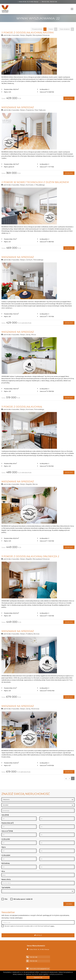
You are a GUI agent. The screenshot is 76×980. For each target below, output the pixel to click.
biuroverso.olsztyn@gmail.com (40, 969)
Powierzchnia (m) (8, 823)
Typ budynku (6, 888)
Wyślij (38, 935)
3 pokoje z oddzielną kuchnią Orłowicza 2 (30, 556)
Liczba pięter (6, 855)
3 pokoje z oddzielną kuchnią (22, 407)
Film (6, 899)
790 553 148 (45, 2)
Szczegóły (69, 98)
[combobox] (38, 811)
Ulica (3, 871)
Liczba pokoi (6, 839)
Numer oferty (6, 880)
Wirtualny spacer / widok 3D (23, 899)
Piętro (4, 847)
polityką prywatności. (56, 974)
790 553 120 (53, 2)
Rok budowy (6, 863)
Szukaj (69, 904)
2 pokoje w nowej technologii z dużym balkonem (35, 182)
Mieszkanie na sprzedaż (18, 107)
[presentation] (17, 932)
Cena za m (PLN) (7, 831)
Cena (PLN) (5, 815)
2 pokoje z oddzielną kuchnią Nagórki (28, 33)
